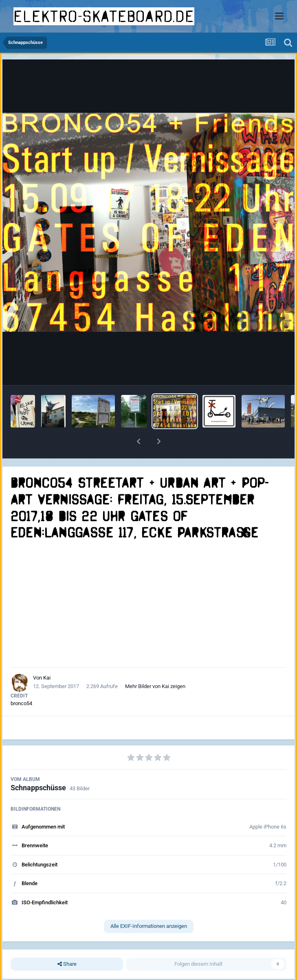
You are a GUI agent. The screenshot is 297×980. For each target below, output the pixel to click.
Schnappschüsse (38, 788)
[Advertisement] (149, 604)
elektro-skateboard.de (104, 16)
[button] (139, 441)
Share (67, 964)
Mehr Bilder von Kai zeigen (155, 686)
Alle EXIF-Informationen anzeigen (149, 926)
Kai (47, 678)
